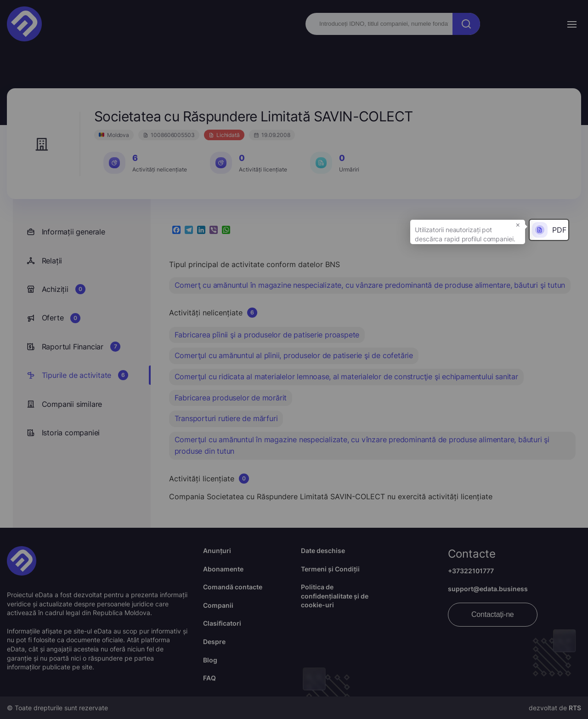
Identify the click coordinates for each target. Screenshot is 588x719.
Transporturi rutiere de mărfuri (226, 418)
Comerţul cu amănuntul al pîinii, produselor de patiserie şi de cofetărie (294, 355)
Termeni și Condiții (330, 569)
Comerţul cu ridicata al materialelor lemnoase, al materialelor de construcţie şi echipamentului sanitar (346, 377)
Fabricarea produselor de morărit (231, 398)
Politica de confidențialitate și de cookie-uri (335, 596)
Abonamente (223, 569)
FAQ (209, 678)
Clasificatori (222, 623)
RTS (575, 708)
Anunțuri (217, 551)
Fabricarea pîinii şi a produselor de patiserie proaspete (267, 335)
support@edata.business (488, 589)
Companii (218, 605)
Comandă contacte (233, 587)
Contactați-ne (493, 614)
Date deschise (323, 551)
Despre (214, 642)
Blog (210, 660)
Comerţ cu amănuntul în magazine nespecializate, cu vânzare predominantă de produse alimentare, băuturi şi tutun (370, 285)
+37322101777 (471, 571)
